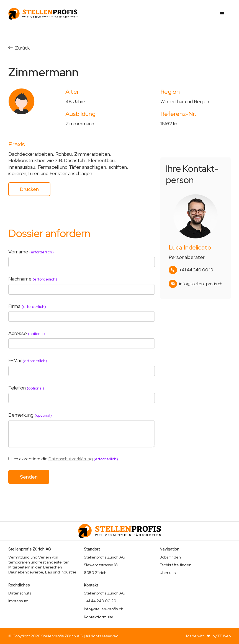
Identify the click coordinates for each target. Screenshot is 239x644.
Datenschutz (20, 593)
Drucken (29, 189)
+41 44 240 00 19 (196, 270)
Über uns (168, 573)
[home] (43, 14)
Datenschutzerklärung (71, 459)
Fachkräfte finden (175, 565)
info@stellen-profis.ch (201, 284)
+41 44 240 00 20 (100, 601)
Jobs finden (170, 557)
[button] (222, 14)
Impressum (18, 601)
